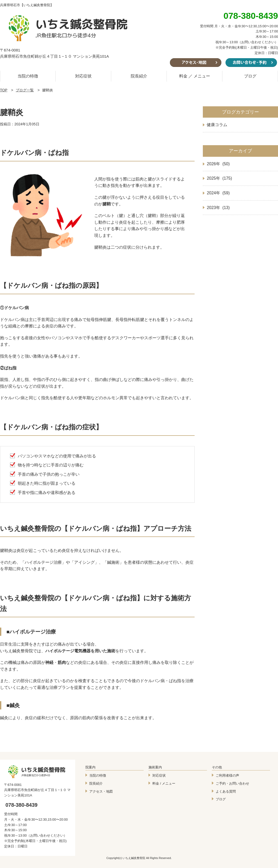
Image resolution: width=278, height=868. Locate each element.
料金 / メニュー (164, 783)
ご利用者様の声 (227, 775)
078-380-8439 (21, 805)
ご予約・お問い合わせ (232, 783)
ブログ (250, 76)
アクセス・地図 (101, 791)
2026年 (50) (218, 164)
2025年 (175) (219, 178)
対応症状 (83, 76)
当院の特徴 (28, 76)
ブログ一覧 (25, 90)
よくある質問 (226, 791)
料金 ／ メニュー (195, 76)
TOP (4, 90)
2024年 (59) (218, 193)
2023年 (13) (218, 208)
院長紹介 (139, 76)
